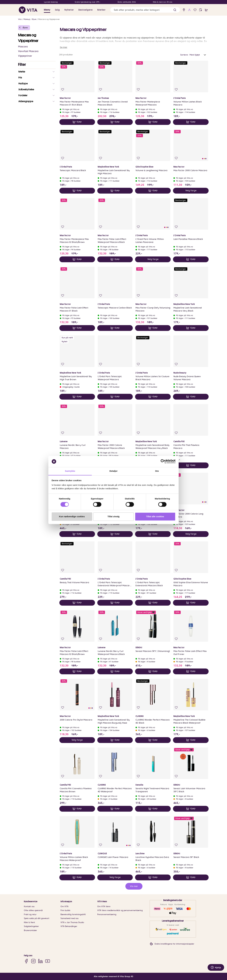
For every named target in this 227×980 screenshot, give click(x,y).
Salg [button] (57, 10)
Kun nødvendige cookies (72, 516)
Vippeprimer (25, 56)
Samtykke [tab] (70, 471)
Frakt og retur (30, 914)
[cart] (206, 10)
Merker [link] (101, 10)
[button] (175, 10)
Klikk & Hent (29, 922)
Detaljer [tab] (113, 471)
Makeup (27, 19)
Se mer (64, 47)
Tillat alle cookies (155, 516)
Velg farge (191, 191)
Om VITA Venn (104, 906)
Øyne (34, 19)
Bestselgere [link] (86, 10)
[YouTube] (48, 961)
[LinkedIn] (40, 961)
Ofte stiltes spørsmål (33, 910)
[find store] (184, 10)
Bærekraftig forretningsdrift (73, 914)
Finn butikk (65, 910)
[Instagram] (33, 961)
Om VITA (64, 906)
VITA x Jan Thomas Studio (72, 922)
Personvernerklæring (107, 914)
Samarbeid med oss (69, 918)
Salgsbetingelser (31, 926)
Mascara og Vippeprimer (49, 19)
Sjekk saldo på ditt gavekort (37, 918)
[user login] (189, 10)
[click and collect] (201, 10)
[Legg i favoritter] (63, 89)
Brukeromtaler (30, 930)
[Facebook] (26, 961)
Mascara (23, 47)
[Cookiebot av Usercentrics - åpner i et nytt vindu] (163, 461)
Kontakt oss (29, 906)
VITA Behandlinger (69, 926)
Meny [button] (47, 10)
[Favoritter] (195, 10)
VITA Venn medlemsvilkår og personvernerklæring (120, 910)
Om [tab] (157, 471)
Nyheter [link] (69, 10)
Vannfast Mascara (28, 51)
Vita (20, 19)
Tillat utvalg (113, 516)
